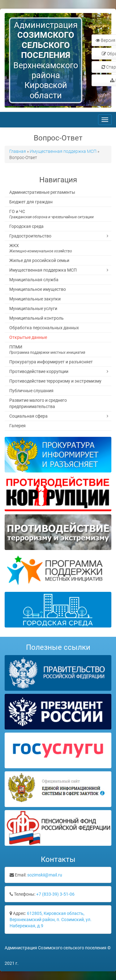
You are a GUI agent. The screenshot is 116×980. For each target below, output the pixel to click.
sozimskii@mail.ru (45, 875)
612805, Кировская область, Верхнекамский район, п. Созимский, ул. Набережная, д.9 (51, 920)
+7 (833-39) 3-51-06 (55, 894)
